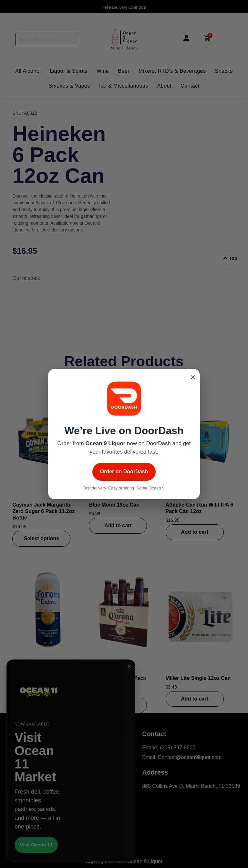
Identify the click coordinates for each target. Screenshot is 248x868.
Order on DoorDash (124, 472)
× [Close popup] (193, 377)
